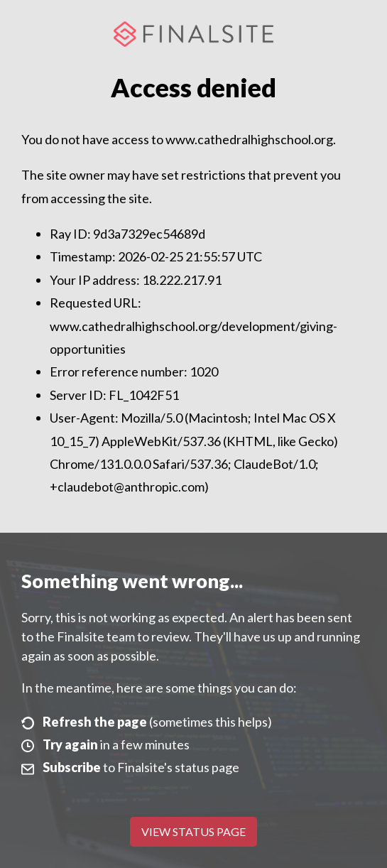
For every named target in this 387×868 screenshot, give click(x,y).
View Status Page (193, 831)
